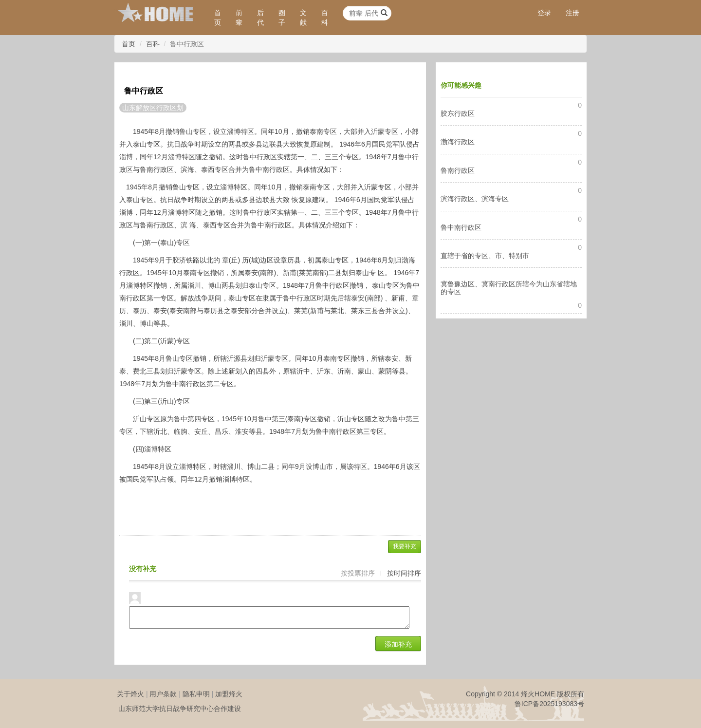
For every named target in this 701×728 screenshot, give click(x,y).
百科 (325, 18)
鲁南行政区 (458, 170)
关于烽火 (130, 694)
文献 (303, 18)
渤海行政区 (458, 142)
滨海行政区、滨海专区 (475, 199)
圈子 (282, 18)
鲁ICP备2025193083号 (549, 704)
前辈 (239, 18)
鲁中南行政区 (461, 227)
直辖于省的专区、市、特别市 (485, 256)
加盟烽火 (229, 694)
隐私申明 (196, 694)
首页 (218, 18)
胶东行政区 (458, 113)
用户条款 (163, 694)
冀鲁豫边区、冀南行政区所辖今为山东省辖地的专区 (509, 288)
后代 (260, 18)
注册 (572, 13)
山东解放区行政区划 (153, 108)
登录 (544, 13)
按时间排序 (404, 573)
